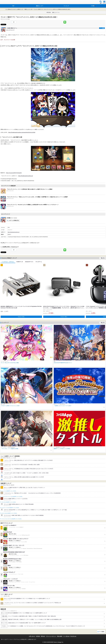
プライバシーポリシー (51, 636)
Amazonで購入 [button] (21, 317)
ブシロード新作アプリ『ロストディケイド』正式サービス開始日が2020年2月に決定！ (52, 9)
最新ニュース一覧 (28, 9)
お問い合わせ (32, 636)
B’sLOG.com (73, 636)
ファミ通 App (6, 2)
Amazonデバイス (29, 262)
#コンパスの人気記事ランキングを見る (9, 491)
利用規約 (38, 636)
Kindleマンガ (20, 262)
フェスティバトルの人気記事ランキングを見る (10, 508)
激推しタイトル (56, 12)
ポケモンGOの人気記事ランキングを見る (9, 513)
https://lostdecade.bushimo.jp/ (26, 176)
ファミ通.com (66, 636)
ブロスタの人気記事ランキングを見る (9, 502)
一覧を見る (102, 258)
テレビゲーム (39, 262)
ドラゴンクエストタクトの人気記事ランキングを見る (11, 519)
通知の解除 (60, 636)
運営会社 (43, 636)
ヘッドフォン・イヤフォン (8, 262)
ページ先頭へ (102, 632)
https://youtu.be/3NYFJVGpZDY (14, 173)
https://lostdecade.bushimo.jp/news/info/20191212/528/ (22, 132)
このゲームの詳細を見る (14, 220)
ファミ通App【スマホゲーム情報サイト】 (14, 9)
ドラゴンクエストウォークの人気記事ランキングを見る (12, 497)
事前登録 (49, 12)
